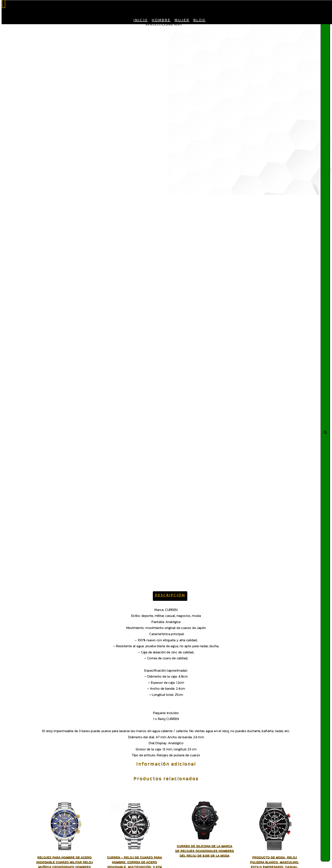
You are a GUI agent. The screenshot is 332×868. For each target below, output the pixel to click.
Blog (199, 20)
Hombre (161, 20)
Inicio (141, 20)
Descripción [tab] (170, 595)
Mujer (182, 20)
